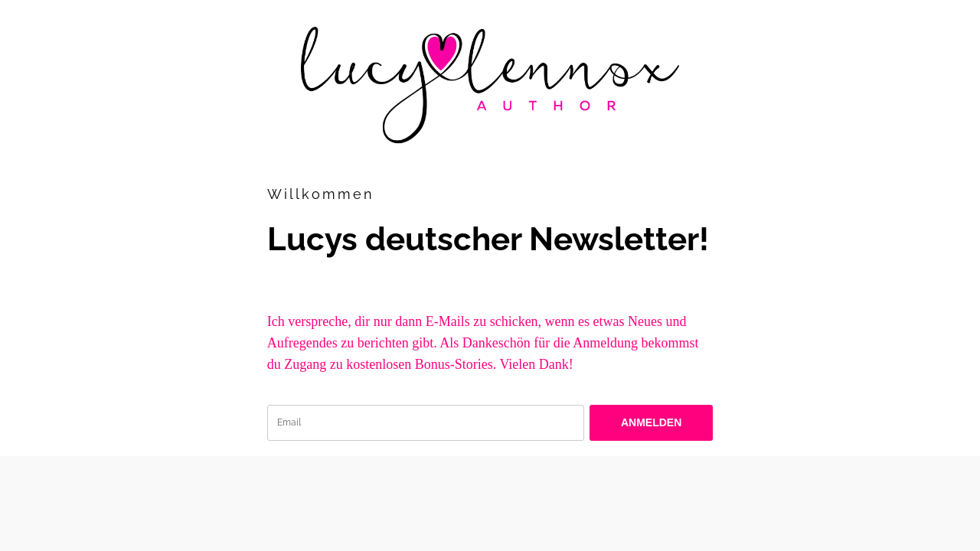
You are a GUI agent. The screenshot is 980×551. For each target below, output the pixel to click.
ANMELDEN (651, 422)
